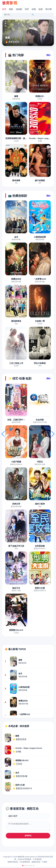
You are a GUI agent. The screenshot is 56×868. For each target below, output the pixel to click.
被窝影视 (10, 3)
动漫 (34, 9)
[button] (23, 866)
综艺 (27, 9)
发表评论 (28, 837)
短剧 (41, 9)
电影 (11, 9)
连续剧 (19, 9)
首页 (4, 9)
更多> (49, 55)
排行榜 (48, 9)
